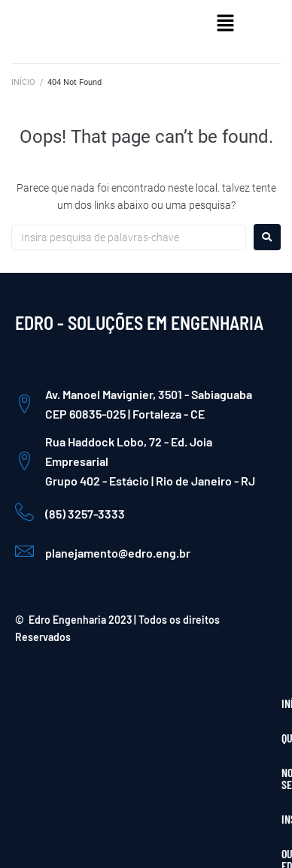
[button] (226, 24)
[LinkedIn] (254, 793)
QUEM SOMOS (81, 703)
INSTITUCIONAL (52, 738)
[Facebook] (190, 793)
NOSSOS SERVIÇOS (161, 703)
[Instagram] (222, 793)
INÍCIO (23, 82)
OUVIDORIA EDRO (127, 738)
